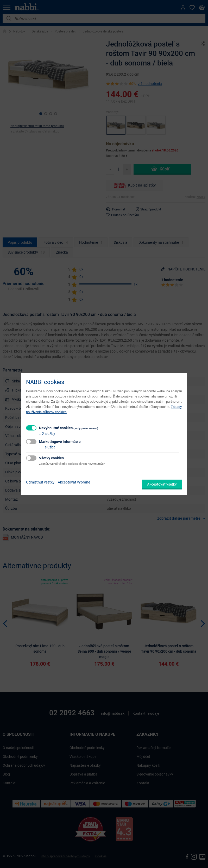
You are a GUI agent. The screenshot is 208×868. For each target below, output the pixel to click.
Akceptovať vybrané (74, 482)
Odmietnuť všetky (40, 482)
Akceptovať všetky (162, 484)
